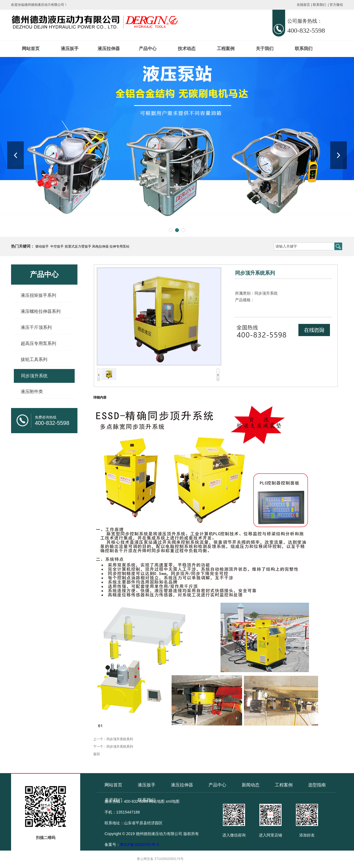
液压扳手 (70, 49)
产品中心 (148, 49)
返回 (97, 754)
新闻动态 (251, 785)
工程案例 (226, 49)
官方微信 (336, 5)
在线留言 (303, 5)
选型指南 (317, 785)
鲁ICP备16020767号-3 (139, 844)
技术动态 (187, 49)
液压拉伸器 (109, 49)
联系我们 (319, 5)
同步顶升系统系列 (120, 739)
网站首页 (31, 49)
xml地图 (173, 801)
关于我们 (265, 49)
